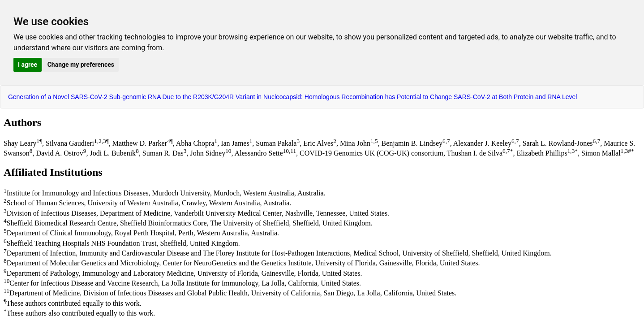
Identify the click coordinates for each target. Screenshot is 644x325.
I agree (28, 65)
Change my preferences (81, 65)
